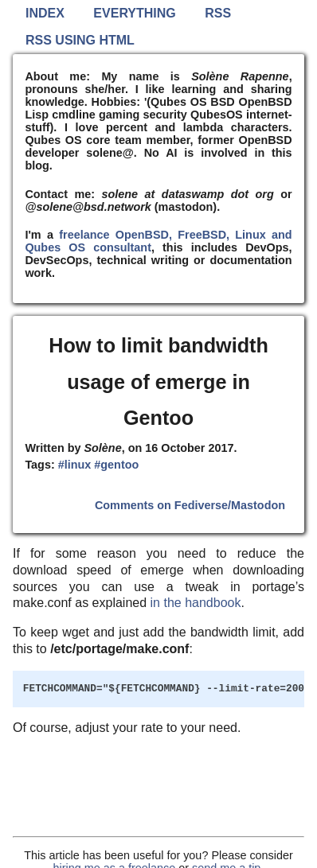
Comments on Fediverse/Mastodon (190, 505)
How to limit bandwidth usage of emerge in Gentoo (158, 381)
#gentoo (116, 465)
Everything (134, 13)
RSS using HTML (80, 40)
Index (45, 13)
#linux (75, 465)
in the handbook (196, 603)
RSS (218, 13)
